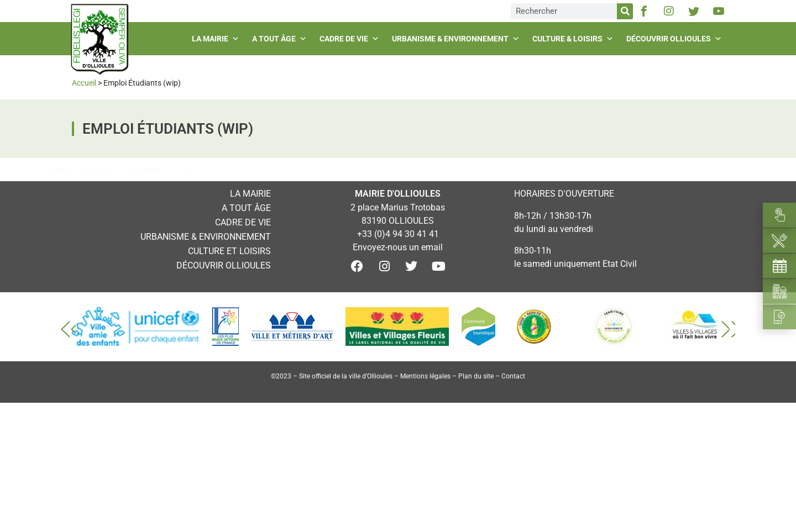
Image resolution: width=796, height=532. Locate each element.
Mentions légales (425, 376)
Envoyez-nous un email (398, 247)
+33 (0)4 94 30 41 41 (398, 234)
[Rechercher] (625, 11)
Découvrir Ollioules (675, 39)
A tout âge (281, 39)
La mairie (217, 39)
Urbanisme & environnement (457, 39)
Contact (513, 376)
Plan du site (476, 376)
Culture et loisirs (229, 251)
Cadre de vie (351, 39)
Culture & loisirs (574, 39)
